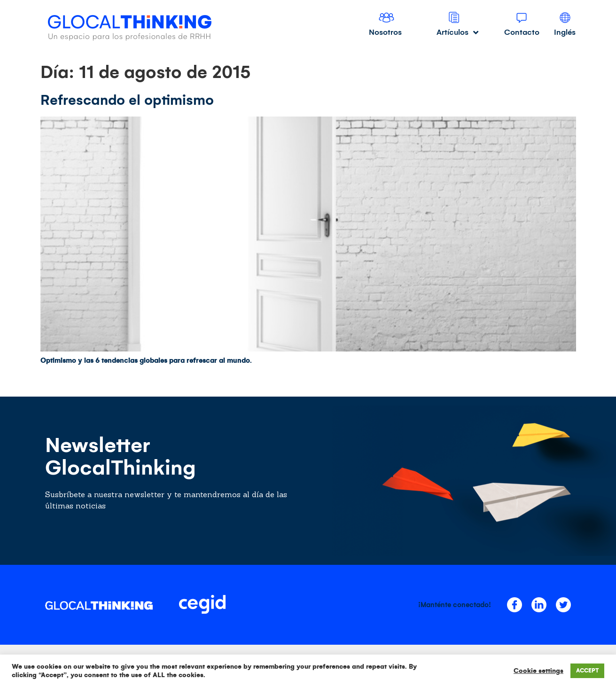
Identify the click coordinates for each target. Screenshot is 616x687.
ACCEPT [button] (587, 671)
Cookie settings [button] (538, 671)
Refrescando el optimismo (127, 100)
